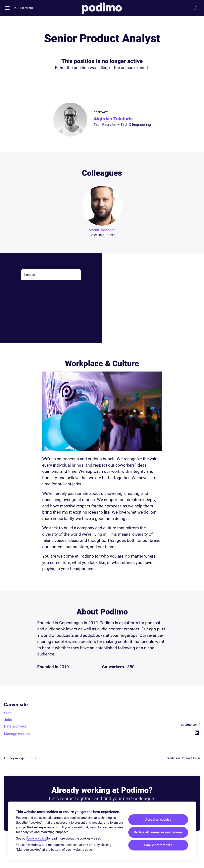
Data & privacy (15, 726)
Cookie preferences (158, 845)
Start (8, 713)
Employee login (15, 758)
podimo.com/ (190, 725)
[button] (196, 8)
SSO (33, 758)
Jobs (8, 720)
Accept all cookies (158, 820)
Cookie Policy (37, 838)
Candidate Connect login (183, 758)
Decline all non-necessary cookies (158, 832)
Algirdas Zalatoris (113, 119)
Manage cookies (17, 734)
